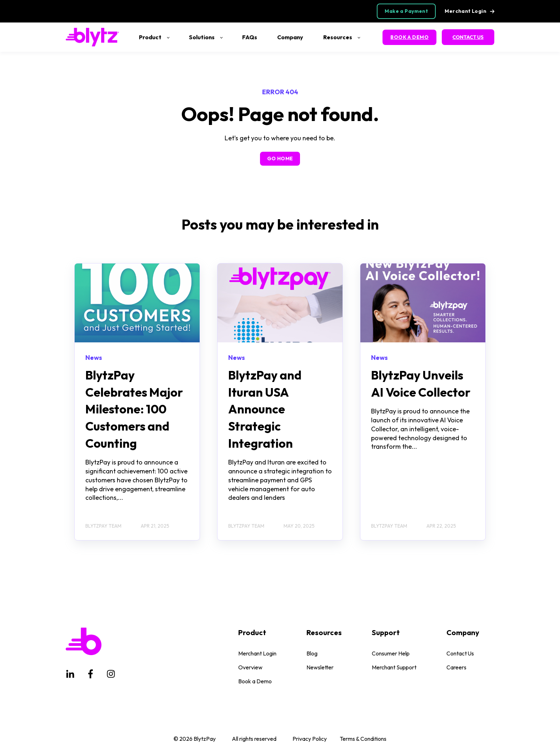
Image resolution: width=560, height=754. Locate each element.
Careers (456, 667)
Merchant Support (394, 667)
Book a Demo (255, 681)
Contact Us (460, 654)
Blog (312, 654)
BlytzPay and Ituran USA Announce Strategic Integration (265, 409)
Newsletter (320, 667)
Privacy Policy (310, 739)
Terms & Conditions (363, 739)
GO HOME (280, 159)
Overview (250, 667)
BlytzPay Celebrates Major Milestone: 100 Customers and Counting (134, 409)
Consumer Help (391, 654)
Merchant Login (257, 654)
